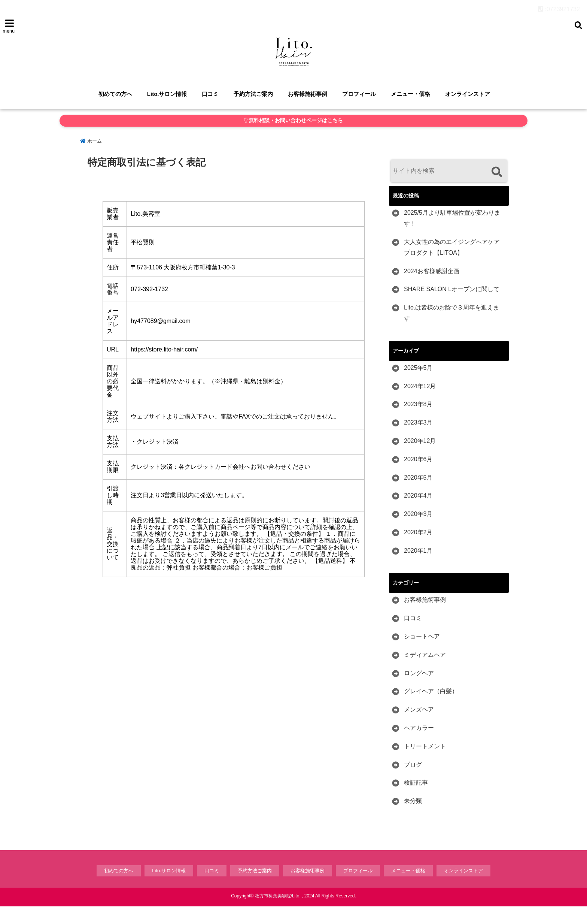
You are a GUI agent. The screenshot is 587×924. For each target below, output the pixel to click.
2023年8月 (418, 422)
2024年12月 (420, 404)
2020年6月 (418, 477)
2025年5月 (418, 385)
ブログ (413, 782)
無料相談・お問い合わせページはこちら (294, 138)
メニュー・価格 (410, 112)
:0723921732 (559, 7)
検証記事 (416, 801)
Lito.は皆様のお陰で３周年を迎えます (451, 331)
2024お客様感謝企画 (432, 289)
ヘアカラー (419, 746)
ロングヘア (419, 691)
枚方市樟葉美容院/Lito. (278, 914)
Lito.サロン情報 (167, 112)
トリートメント (425, 764)
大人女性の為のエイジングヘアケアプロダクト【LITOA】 (452, 265)
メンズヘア (419, 727)
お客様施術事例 (308, 112)
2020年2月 (418, 550)
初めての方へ (115, 112)
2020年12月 (420, 459)
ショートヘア (422, 654)
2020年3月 (418, 532)
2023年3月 (418, 440)
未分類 (413, 819)
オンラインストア (468, 112)
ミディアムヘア (425, 673)
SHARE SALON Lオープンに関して (452, 307)
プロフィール (359, 112)
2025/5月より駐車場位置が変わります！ (452, 236)
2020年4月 (418, 514)
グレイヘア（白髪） (431, 709)
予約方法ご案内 (253, 112)
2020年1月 (418, 568)
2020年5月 (418, 495)
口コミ (210, 112)
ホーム (91, 159)
